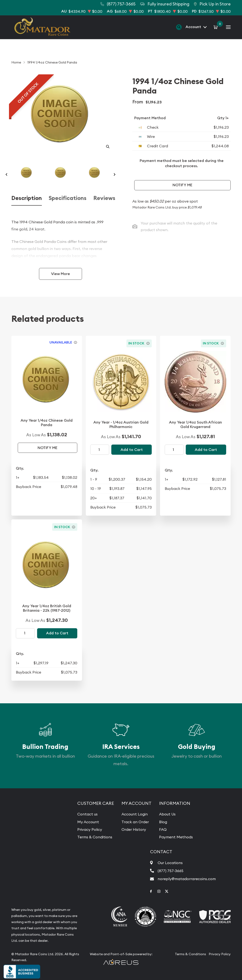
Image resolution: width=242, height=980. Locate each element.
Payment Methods (176, 837)
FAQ (163, 829)
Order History (134, 829)
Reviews (104, 198)
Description (27, 198)
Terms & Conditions (95, 837)
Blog (163, 822)
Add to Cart (132, 450)
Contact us (87, 814)
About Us (167, 814)
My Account (88, 822)
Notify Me (182, 185)
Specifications (68, 198)
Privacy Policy (90, 829)
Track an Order (135, 822)
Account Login (135, 814)
